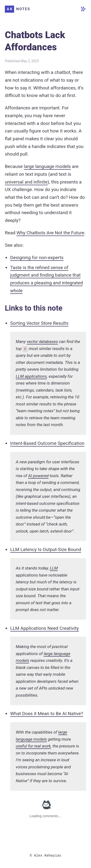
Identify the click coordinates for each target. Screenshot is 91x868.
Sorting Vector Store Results (39, 323)
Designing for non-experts (37, 258)
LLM (54, 568)
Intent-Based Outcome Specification (47, 443)
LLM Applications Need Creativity (45, 628)
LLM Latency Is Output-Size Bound (46, 549)
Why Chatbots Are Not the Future (50, 233)
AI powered (38, 476)
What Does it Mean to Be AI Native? (47, 714)
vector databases (42, 342)
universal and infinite (26, 182)
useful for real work (33, 746)
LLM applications (31, 376)
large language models (47, 166)
